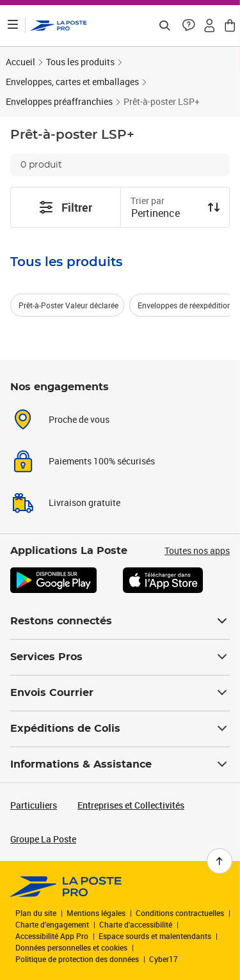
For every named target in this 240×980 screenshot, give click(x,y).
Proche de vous (79, 419)
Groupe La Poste (43, 839)
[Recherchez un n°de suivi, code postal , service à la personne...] (164, 26)
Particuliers (34, 805)
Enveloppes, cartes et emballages (72, 82)
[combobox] (165, 214)
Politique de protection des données (77, 959)
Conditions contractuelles (180, 913)
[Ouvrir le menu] (13, 26)
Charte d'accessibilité (136, 924)
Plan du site (36, 913)
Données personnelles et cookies (71, 947)
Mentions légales (96, 913)
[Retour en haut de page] (220, 861)
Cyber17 (164, 959)
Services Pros (120, 657)
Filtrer (65, 207)
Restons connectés (120, 621)
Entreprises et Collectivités (131, 805)
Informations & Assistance (120, 764)
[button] (189, 26)
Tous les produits (80, 62)
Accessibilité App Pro (52, 936)
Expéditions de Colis (120, 729)
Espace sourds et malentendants (155, 936)
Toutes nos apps (197, 550)
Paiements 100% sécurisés (102, 461)
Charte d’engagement (52, 924)
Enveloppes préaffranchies (59, 101)
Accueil (20, 62)
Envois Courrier (120, 693)
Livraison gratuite (84, 502)
